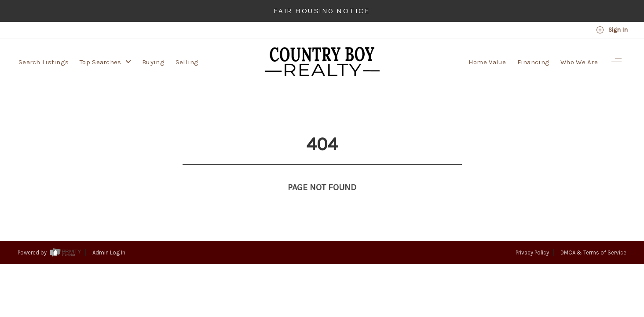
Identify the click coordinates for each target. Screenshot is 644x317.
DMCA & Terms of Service (593, 236)
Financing (534, 62)
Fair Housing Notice (322, 11)
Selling (187, 62)
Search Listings (44, 62)
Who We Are (579, 62)
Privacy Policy (532, 236)
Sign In (612, 30)
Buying (153, 62)
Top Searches (105, 62)
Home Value (487, 62)
